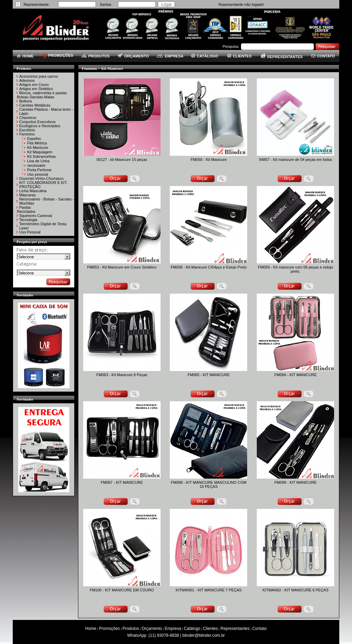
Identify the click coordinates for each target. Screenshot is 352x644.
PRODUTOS (96, 56)
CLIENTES (239, 56)
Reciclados (26, 211)
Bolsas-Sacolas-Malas (36, 97)
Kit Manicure (38, 148)
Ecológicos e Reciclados (40, 126)
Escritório (27, 130)
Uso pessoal (38, 174)
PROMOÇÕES (57, 55)
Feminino (27, 134)
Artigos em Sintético (36, 89)
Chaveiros (28, 118)
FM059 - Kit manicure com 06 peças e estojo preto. (296, 269)
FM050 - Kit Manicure (208, 160)
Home (91, 629)
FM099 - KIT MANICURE (295, 482)
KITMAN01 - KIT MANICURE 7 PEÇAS (209, 590)
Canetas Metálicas (35, 105)
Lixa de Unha (38, 161)
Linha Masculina (33, 191)
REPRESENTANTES (282, 57)
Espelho (34, 139)
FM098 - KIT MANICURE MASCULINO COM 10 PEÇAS (209, 484)
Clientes (210, 629)
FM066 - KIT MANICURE (295, 375)
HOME (25, 56)
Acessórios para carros (39, 76)
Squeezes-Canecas (36, 216)
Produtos (131, 629)
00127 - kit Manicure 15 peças (122, 160)
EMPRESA (170, 56)
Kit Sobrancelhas (41, 156)
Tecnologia (28, 220)
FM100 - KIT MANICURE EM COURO (122, 590)
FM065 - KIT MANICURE (209, 375)
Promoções (109, 629)
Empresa (173, 629)
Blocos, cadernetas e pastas (43, 93)
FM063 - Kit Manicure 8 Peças (122, 375)
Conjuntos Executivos (37, 122)
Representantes (235, 629)
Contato (260, 629)
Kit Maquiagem (40, 152)
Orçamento (152, 629)
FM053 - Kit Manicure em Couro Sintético (122, 267)
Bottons (26, 101)
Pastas (25, 207)
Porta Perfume (39, 170)
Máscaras (27, 195)
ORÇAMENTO (133, 56)
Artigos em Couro (34, 85)
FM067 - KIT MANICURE (122, 482)
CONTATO (323, 56)
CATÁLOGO (205, 56)
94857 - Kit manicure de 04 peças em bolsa (296, 160)
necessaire (36, 165)
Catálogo (192, 629)
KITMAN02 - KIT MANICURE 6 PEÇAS (296, 590)
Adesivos (27, 80)
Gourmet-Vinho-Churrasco (41, 178)
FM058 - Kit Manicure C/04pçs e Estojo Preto (209, 267)
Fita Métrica (37, 143)
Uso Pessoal (30, 232)
